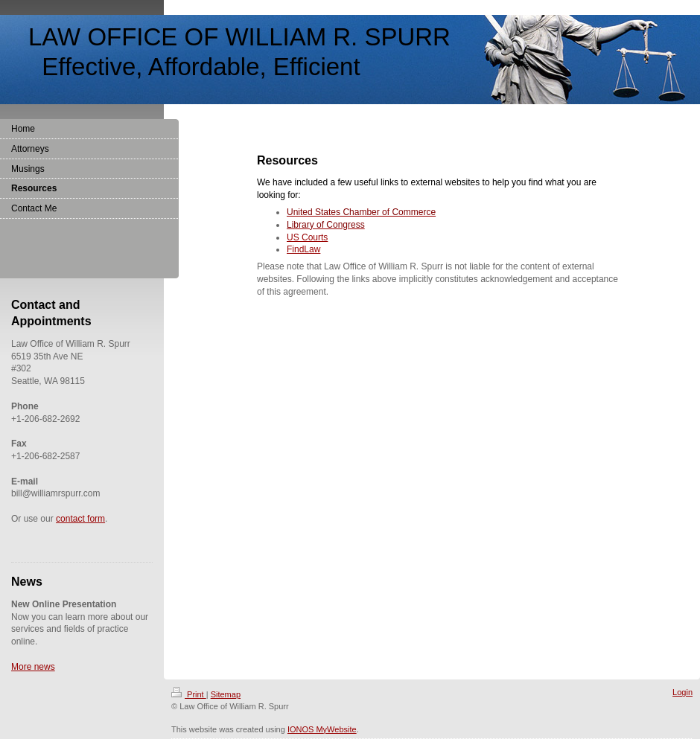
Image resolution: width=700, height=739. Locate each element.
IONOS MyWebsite (322, 729)
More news (33, 667)
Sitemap (226, 694)
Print (189, 694)
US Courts (307, 237)
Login (682, 692)
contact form (80, 519)
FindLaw (303, 249)
